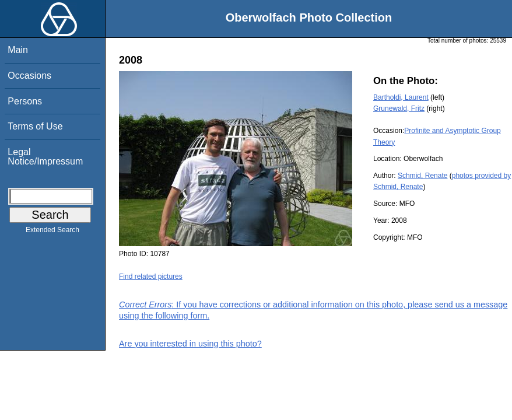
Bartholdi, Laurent (401, 97)
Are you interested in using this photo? (190, 344)
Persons (25, 101)
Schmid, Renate (422, 176)
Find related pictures (151, 276)
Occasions (29, 76)
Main (18, 50)
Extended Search (52, 232)
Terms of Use (35, 126)
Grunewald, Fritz (399, 108)
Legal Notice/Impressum (45, 157)
